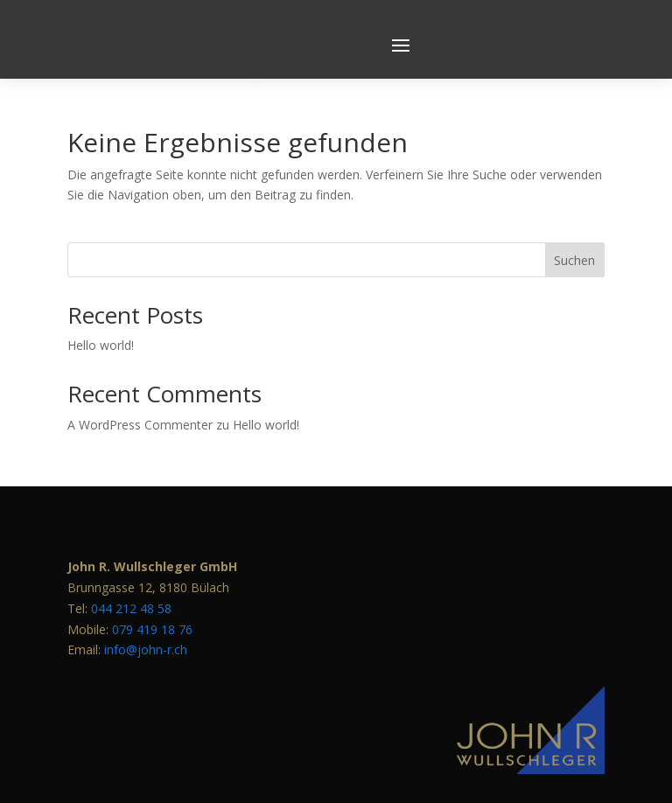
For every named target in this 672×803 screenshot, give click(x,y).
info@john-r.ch (146, 608)
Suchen (574, 218)
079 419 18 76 (152, 587)
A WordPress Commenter (140, 383)
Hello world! (101, 304)
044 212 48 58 (131, 566)
